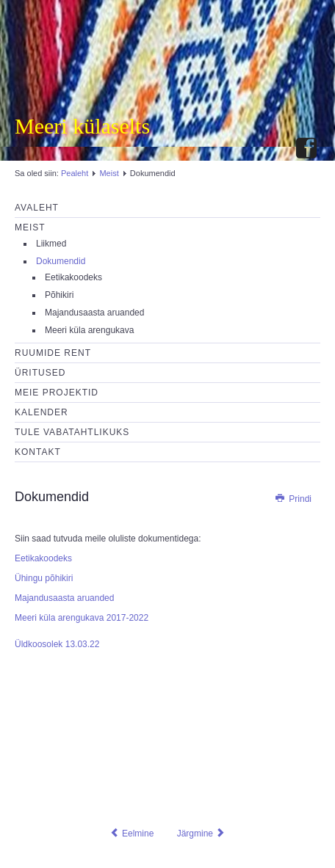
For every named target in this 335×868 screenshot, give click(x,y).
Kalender (42, 412)
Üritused (40, 373)
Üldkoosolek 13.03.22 (57, 644)
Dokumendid (61, 261)
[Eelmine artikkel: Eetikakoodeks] (132, 834)
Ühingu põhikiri (44, 578)
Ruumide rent (53, 353)
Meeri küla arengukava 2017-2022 (82, 618)
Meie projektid (57, 393)
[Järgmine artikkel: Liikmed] (202, 834)
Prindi (293, 499)
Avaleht (37, 208)
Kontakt (38, 452)
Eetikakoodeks (73, 277)
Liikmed (51, 244)
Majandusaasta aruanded (94, 313)
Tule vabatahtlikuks (72, 432)
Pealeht (75, 173)
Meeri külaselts (82, 126)
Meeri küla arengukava (89, 330)
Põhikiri (59, 295)
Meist (109, 173)
